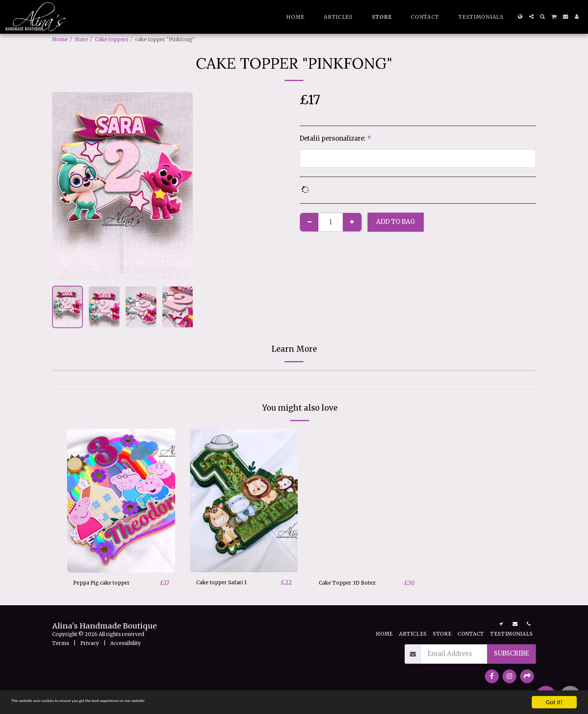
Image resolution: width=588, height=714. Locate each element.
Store (81, 40)
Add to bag (396, 222)
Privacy (90, 644)
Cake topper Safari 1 (227, 583)
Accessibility (126, 644)
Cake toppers (112, 40)
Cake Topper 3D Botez (352, 583)
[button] (531, 16)
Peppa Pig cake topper (108, 583)
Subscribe (511, 654)
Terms (61, 644)
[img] (244, 500)
